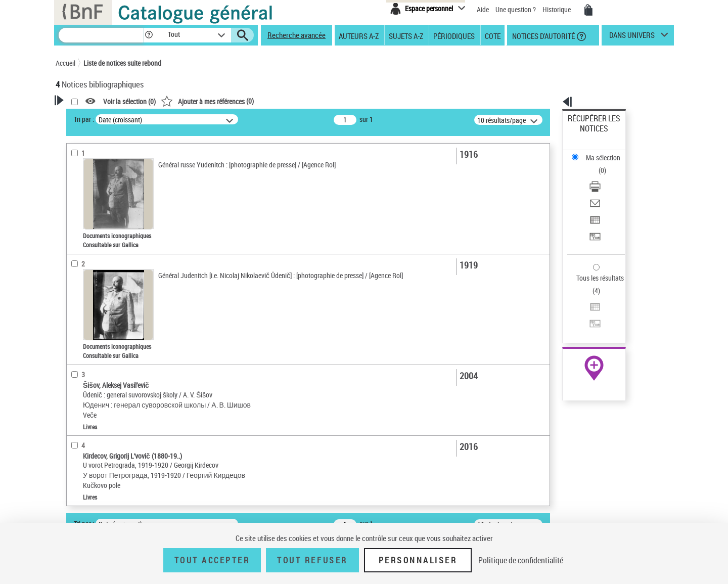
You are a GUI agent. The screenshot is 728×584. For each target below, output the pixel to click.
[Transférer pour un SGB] (608, 189)
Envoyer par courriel (597, 164)
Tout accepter (212, 560)
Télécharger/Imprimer (599, 152)
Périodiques (454, 35)
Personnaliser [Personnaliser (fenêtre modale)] (418, 560)
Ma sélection (587, 134)
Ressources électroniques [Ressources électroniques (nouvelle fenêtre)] (589, 320)
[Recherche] (101, 35)
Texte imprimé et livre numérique (114, 237)
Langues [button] (79, 301)
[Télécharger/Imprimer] (608, 152)
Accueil (65, 63)
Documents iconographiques (109, 252)
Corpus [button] (77, 402)
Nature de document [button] (98, 221)
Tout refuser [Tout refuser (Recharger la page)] (312, 560)
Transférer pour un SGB (602, 188)
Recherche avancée (297, 35)
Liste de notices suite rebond (122, 63)
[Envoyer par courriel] (608, 164)
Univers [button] (78, 385)
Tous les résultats (594, 216)
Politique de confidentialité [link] (521, 560)
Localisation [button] (85, 267)
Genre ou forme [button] (90, 369)
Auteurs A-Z (359, 35)
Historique (557, 9)
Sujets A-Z (406, 35)
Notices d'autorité (543, 35)
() (337, 101)
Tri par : (214, 119)
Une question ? (516, 9)
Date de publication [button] (96, 318)
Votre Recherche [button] (97, 117)
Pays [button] (73, 419)
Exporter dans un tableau (605, 176)
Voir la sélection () (259, 101)
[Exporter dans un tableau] (608, 176)
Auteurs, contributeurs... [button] (104, 284)
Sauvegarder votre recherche (119, 166)
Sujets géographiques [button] (100, 351)
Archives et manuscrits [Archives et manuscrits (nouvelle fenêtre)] (585, 309)
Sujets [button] (76, 335)
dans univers (632, 37)
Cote (493, 35)
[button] (149, 35)
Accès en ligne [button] (88, 204)
